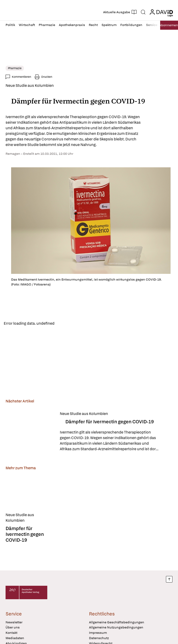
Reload (64, 324)
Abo (167, 25)
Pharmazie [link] (15, 68)
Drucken (47, 77)
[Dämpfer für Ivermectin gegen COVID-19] (30, 433)
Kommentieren (21, 77)
